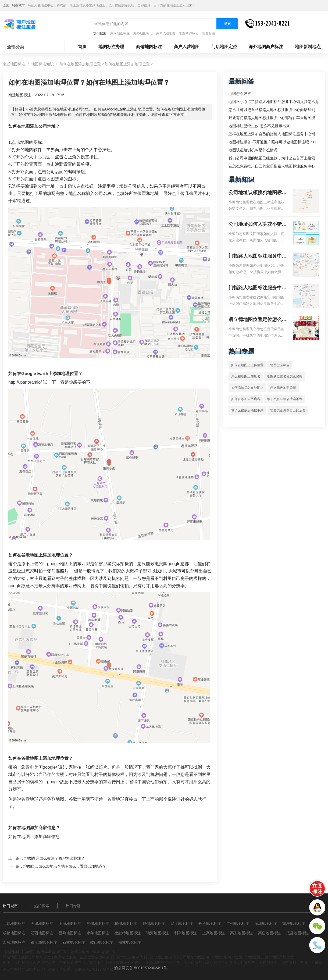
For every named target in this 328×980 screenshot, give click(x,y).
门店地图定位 (224, 47)
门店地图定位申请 (161, 957)
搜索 (227, 24)
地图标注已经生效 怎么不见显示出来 (259, 126)
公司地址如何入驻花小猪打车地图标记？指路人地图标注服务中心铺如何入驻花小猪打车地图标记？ (258, 225)
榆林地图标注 (130, 942)
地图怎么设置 (240, 94)
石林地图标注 (74, 942)
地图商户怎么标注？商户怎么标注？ (55, 858)
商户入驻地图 (166, 33)
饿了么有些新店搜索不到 (285, 399)
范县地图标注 (297, 933)
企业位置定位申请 (95, 957)
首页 (82, 47)
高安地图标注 (241, 933)
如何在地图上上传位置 (247, 365)
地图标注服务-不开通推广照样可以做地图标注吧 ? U (272, 142)
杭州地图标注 (126, 924)
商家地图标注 (120, 33)
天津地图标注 (42, 924)
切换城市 (18, 5)
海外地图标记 (143, 33)
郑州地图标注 (154, 924)
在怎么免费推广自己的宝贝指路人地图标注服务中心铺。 (276, 166)
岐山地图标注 (102, 942)
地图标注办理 (111, 47)
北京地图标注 (14, 924)
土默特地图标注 (128, 933)
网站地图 (10, 957)
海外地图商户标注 (266, 47)
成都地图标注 (14, 933)
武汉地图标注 (182, 924)
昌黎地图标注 (70, 933)
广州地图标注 (238, 924)
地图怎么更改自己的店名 (288, 410)
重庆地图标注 (294, 924)
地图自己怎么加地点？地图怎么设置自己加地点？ (65, 866)
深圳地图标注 (266, 924)
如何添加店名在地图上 (247, 388)
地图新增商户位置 (227, 957)
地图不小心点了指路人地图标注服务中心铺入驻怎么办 (274, 102)
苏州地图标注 (98, 924)
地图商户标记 (189, 33)
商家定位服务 (65, 957)
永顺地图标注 (14, 942)
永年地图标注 (98, 933)
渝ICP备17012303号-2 (94, 969)
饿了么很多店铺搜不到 (247, 410)
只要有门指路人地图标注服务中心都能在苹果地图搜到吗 (276, 118)
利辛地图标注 (186, 933)
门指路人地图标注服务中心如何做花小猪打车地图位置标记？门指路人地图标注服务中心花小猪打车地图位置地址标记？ (258, 256)
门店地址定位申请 (128, 957)
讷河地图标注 (158, 933)
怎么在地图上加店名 (246, 376)
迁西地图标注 (42, 933)
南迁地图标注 (14, 64)
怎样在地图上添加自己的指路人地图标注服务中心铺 (272, 134)
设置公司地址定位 (36, 957)
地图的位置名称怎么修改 (285, 376)
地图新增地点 (308, 47)
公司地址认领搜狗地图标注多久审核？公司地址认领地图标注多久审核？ (258, 193)
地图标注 (209, 33)
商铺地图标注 (149, 47)
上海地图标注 (70, 924)
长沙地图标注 (210, 924)
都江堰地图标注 (44, 942)
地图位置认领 (257, 957)
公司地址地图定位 (194, 957)
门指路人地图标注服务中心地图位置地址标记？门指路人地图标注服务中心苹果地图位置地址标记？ (258, 288)
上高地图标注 (213, 933)
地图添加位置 (283, 957)
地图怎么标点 (280, 365)
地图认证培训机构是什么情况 (253, 150)
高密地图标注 (269, 933)
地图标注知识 (42, 64)
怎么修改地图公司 (283, 388)
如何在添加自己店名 (246, 399)
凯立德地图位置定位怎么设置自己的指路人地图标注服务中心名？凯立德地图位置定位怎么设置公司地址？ (258, 320)
